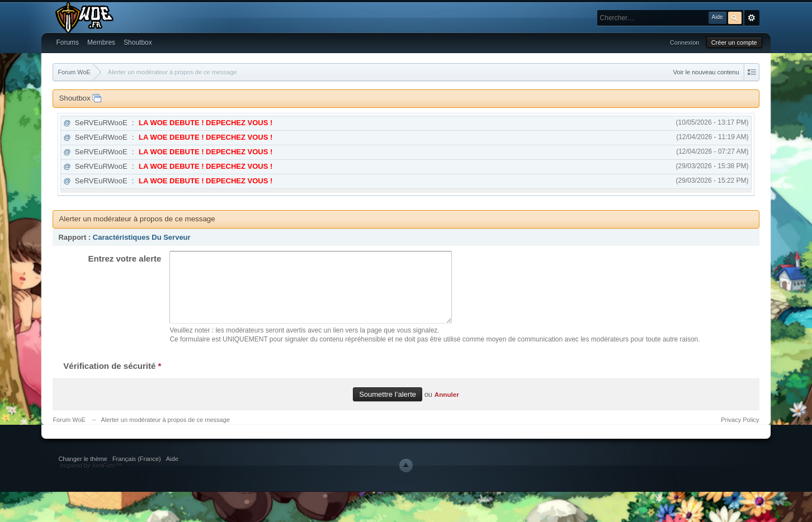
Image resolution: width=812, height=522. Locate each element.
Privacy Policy (740, 433)
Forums (67, 42)
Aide (172, 472)
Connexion (685, 42)
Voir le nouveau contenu (706, 72)
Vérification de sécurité (112, 379)
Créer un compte (734, 42)
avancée (752, 18)
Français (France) (137, 472)
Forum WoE (69, 433)
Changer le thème (82, 472)
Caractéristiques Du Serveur (142, 237)
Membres (101, 42)
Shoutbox (138, 42)
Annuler (447, 408)
